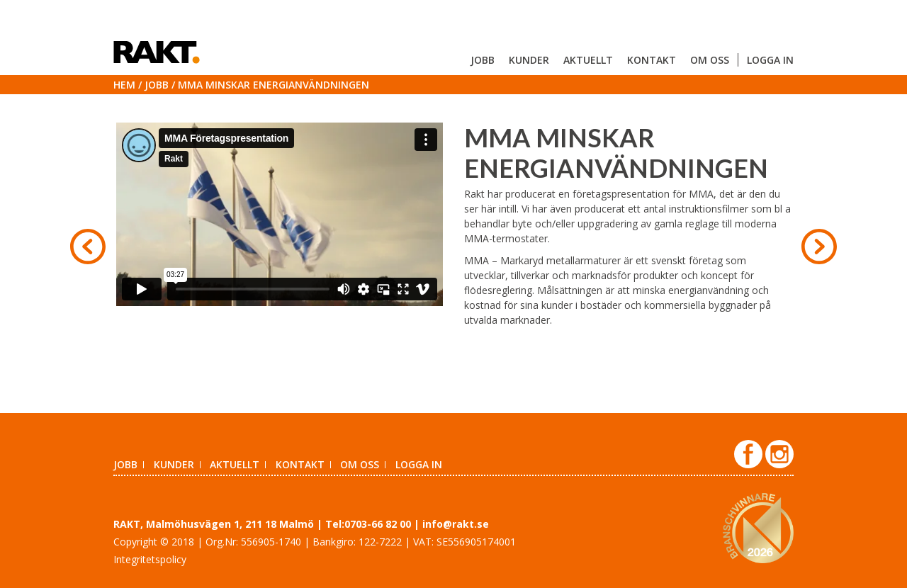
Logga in (770, 60)
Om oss (710, 60)
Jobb (483, 60)
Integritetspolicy (150, 559)
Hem (124, 85)
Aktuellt (588, 60)
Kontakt (652, 60)
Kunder (529, 60)
